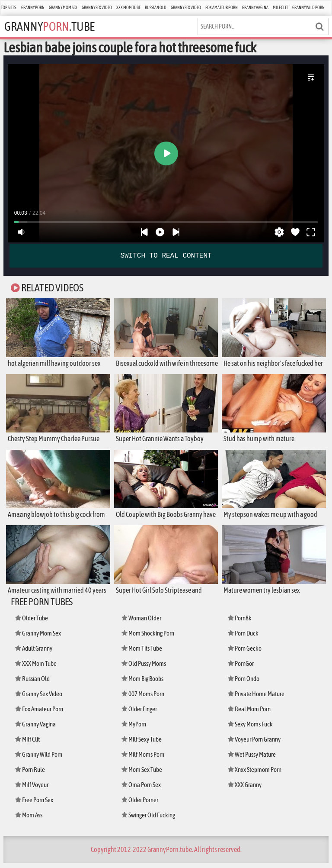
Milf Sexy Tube (142, 744)
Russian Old (156, 8)
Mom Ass (29, 820)
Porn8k (240, 623)
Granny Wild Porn (308, 8)
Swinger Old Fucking (148, 820)
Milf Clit (280, 8)
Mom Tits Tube (142, 653)
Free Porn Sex (34, 805)
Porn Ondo (244, 684)
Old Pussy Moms (144, 669)
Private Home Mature (256, 699)
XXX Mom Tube (128, 8)
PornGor (241, 669)
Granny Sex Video (97, 8)
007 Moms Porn (143, 699)
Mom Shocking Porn (148, 638)
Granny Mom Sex (63, 8)
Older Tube (32, 623)
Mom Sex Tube (142, 775)
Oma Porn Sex (141, 790)
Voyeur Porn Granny (254, 744)
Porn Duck (243, 638)
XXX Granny (245, 790)
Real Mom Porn (249, 714)
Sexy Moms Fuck (250, 729)
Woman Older (141, 623)
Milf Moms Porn (143, 760)
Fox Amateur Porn (222, 8)
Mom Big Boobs (142, 684)
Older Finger (139, 714)
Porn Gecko (245, 653)
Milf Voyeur (32, 790)
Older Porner (140, 805)
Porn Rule (30, 775)
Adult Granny (34, 653)
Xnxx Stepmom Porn (255, 775)
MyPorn (134, 729)
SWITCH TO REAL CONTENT (166, 256)
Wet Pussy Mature (252, 760)
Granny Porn (33, 8)
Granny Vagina (255, 8)
